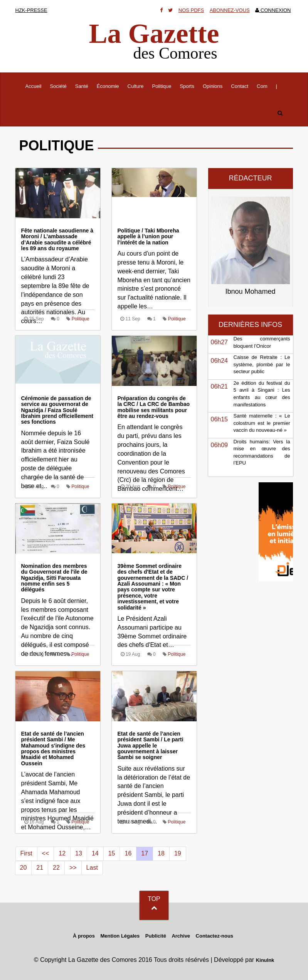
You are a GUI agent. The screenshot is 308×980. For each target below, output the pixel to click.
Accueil (36, 86)
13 (79, 853)
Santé (82, 86)
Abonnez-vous (230, 10)
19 (178, 853)
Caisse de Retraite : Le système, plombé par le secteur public (262, 364)
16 (128, 853)
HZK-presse (31, 10)
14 (95, 853)
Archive (181, 936)
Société (58, 86)
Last (92, 868)
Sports (187, 86)
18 (161, 853)
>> (73, 868)
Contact (240, 86)
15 (112, 853)
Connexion (273, 10)
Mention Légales (120, 936)
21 (40, 868)
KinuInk (265, 960)
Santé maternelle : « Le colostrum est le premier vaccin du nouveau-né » (262, 423)
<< (46, 853)
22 (56, 868)
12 (62, 853)
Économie (108, 86)
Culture (136, 86)
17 (145, 853)
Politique (162, 86)
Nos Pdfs (191, 10)
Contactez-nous (215, 936)
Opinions (213, 86)
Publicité (156, 936)
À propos (84, 936)
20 (24, 868)
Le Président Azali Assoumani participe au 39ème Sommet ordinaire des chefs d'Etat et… (154, 606)
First (26, 853)
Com (262, 86)
